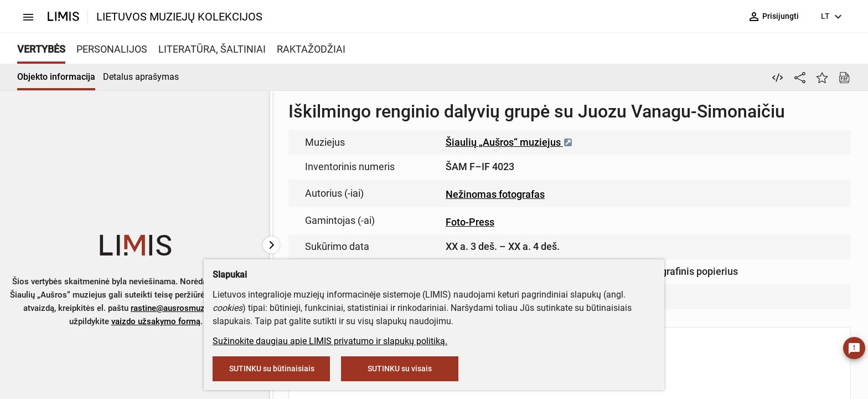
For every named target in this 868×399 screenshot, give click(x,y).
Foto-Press (470, 222)
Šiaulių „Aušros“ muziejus (509, 142)
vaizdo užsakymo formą (156, 321)
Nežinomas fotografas (495, 194)
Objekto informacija (56, 77)
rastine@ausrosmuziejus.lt (180, 308)
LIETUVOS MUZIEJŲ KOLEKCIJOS (179, 17)
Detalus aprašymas (141, 77)
